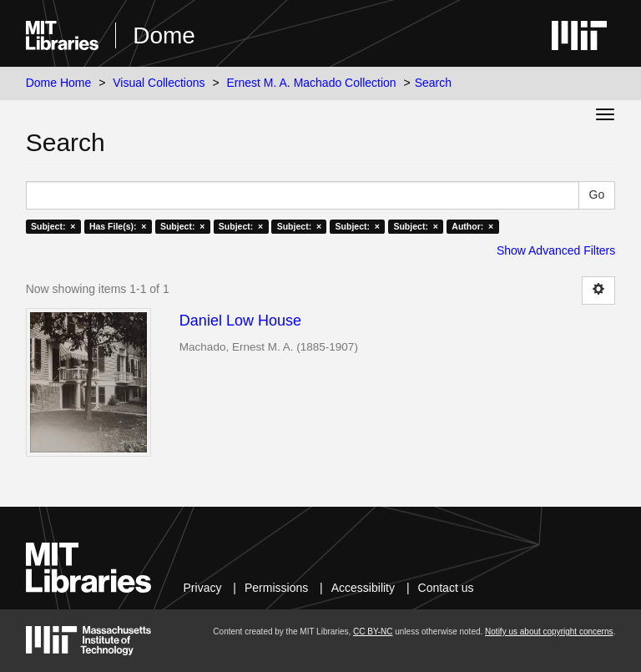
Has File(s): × (118, 226)
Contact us (446, 588)
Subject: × (53, 226)
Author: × (472, 226)
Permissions (276, 588)
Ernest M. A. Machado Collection (312, 83)
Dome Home (59, 83)
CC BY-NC (373, 632)
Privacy (203, 588)
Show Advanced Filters (556, 250)
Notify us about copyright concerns (549, 632)
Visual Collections (159, 83)
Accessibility (363, 588)
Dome (164, 35)
